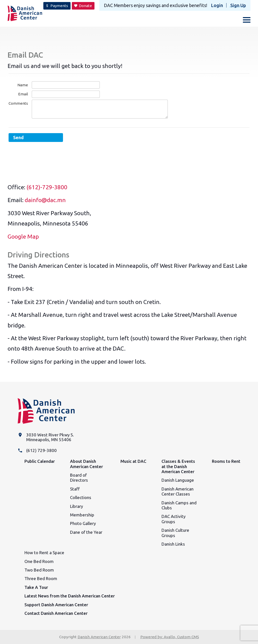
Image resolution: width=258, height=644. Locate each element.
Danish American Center (99, 637)
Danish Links (173, 544)
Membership (82, 515)
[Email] (66, 94)
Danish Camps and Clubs (179, 505)
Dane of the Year (86, 532)
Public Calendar (40, 461)
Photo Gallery (83, 523)
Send (18, 137)
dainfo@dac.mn (45, 200)
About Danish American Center (87, 464)
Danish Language (178, 480)
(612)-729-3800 (47, 187)
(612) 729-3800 (41, 450)
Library (76, 506)
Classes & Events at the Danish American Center (178, 466)
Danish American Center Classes (178, 491)
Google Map (23, 236)
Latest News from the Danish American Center (70, 596)
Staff (75, 489)
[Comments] (100, 109)
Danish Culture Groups (175, 533)
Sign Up (238, 5)
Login (217, 5)
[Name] (66, 85)
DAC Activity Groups (173, 519)
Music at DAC (133, 461)
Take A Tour (36, 587)
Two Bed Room (39, 570)
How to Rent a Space (44, 553)
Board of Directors (79, 478)
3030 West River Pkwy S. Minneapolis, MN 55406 (50, 437)
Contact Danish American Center (56, 613)
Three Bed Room (41, 578)
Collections (81, 497)
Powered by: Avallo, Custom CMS (170, 637)
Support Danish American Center (56, 605)
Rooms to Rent (226, 461)
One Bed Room (39, 561)
